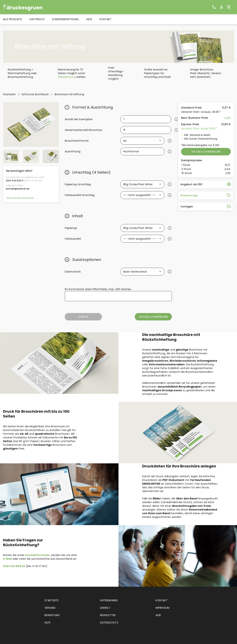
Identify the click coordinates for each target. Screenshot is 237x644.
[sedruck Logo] (30, 7)
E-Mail (7, 559)
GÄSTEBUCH (37, 19)
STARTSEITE (52, 600)
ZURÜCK (83, 317)
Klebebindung (67, 77)
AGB (158, 615)
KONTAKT (106, 19)
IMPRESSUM (162, 608)
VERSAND (50, 608)
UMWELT (105, 608)
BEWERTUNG (52, 615)
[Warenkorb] (229, 7)
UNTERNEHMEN (109, 600)
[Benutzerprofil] (221, 7)
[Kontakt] (214, 7)
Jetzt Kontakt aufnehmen (20, 198)
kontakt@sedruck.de (18, 189)
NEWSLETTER (108, 615)
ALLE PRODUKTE (12, 19)
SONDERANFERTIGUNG (65, 19)
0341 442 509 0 (15, 181)
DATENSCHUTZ (109, 623)
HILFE (89, 19)
